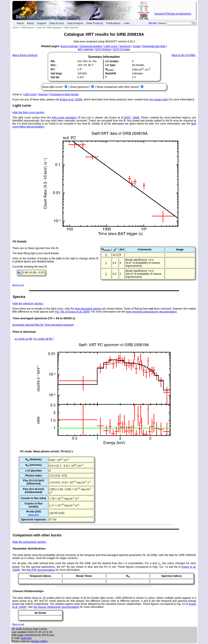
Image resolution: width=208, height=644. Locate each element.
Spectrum (125, 46)
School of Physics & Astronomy (173, 14)
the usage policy (159, 99)
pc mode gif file (43, 339)
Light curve (111, 46)
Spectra (43, 94)
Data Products (95, 23)
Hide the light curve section (28, 112)
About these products (25, 55)
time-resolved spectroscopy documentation (151, 312)
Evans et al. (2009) (71, 99)
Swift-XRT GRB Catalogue (49, 28)
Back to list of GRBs (183, 55)
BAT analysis (85, 49)
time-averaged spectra (88, 309)
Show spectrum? (80, 87)
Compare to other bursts (64, 94)
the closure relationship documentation (56, 607)
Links (127, 23)
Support (41, 23)
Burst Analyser (69, 46)
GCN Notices (103, 49)
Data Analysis (75, 23)
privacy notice (39, 641)
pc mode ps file (24, 339)
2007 (128, 118)
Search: (162, 23)
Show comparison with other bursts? (118, 87)
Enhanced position (91, 46)
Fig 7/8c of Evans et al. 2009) (72, 312)
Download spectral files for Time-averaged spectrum (43, 325)
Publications (113, 23)
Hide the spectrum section (28, 303)
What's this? (34, 515)
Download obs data (154, 46)
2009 (135, 118)
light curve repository (65, 118)
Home (20, 23)
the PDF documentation (41, 570)
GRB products (27, 28)
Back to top (18, 285)
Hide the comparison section (29, 542)
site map (153, 23)
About (30, 23)
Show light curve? (53, 87)
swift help (26, 638)
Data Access (57, 23)
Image (137, 46)
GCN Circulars (122, 49)
